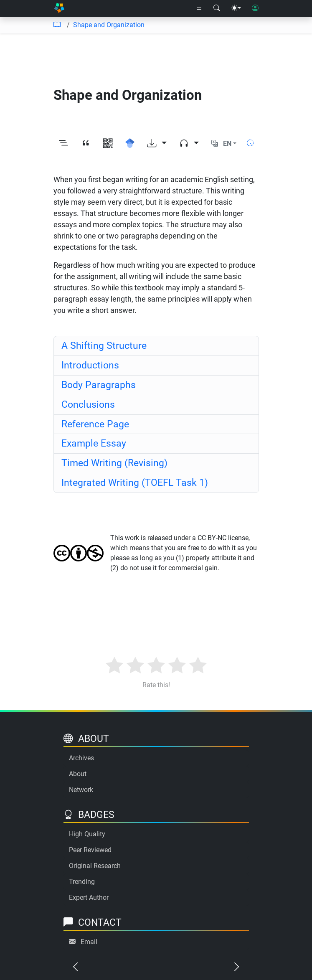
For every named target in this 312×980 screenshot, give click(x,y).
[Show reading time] (250, 143)
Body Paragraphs (99, 385)
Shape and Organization (109, 25)
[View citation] (86, 144)
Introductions (90, 365)
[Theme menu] (236, 8)
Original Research (95, 866)
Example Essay (94, 443)
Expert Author (89, 897)
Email (89, 942)
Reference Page (95, 424)
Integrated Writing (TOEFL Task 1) (135, 483)
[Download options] (157, 144)
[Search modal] (217, 8)
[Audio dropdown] (189, 144)
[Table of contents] (57, 25)
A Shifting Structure (104, 346)
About (78, 774)
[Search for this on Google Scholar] (130, 144)
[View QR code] (108, 144)
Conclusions (88, 405)
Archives (81, 758)
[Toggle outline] (64, 144)
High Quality (87, 834)
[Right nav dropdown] (199, 8)
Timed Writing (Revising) (114, 463)
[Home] (59, 8)
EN (227, 143)
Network (81, 790)
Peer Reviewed (90, 850)
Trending (82, 882)
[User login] (255, 8)
